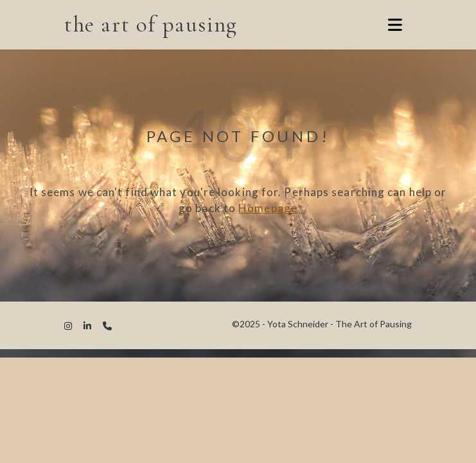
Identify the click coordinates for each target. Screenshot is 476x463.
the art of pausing (151, 24)
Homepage (268, 208)
